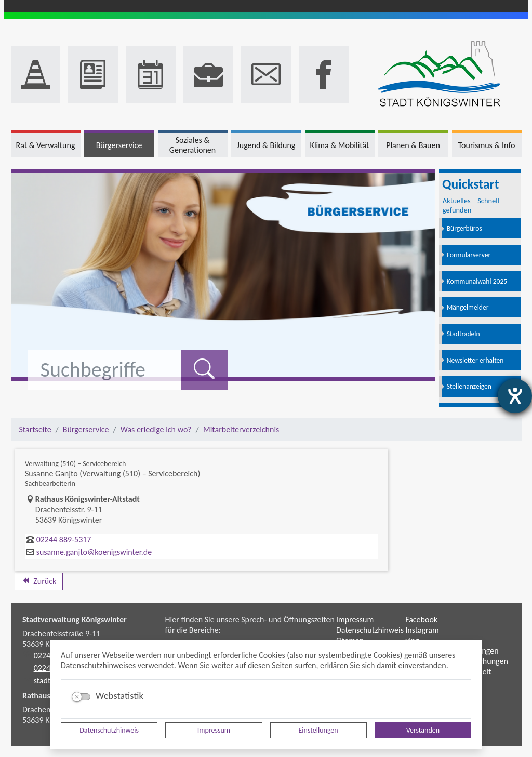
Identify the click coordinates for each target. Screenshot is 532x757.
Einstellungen (318, 730)
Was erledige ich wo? (156, 429)
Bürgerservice (86, 429)
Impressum (214, 730)
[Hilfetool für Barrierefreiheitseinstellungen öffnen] (515, 396)
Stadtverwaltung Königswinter (75, 620)
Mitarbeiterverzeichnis (241, 429)
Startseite (35, 429)
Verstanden (423, 730)
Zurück (39, 581)
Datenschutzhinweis (109, 730)
